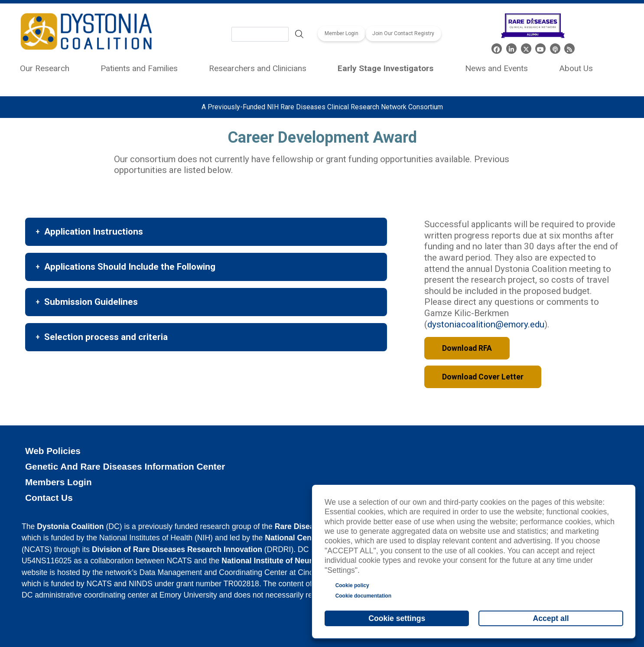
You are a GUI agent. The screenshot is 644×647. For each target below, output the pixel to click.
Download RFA (467, 348)
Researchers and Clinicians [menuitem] (258, 68)
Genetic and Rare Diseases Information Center (125, 466)
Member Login (342, 33)
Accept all (551, 618)
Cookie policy (352, 585)
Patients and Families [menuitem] (139, 68)
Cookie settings (397, 618)
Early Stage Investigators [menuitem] (385, 68)
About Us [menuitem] (576, 68)
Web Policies (53, 451)
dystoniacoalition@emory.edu (486, 324)
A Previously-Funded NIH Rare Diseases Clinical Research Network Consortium (322, 107)
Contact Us (49, 498)
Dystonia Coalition (70, 526)
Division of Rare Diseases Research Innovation (177, 549)
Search (299, 34)
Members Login (59, 482)
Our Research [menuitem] (45, 68)
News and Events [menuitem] (496, 68)
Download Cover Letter (483, 377)
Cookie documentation (363, 596)
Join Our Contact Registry (403, 33)
